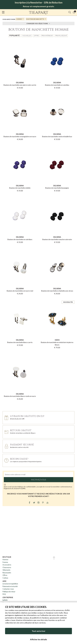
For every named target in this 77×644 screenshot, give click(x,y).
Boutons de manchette (35, 19)
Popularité (14, 36)
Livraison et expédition (10, 584)
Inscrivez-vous (38, 480)
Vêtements (6, 570)
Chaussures (7, 567)
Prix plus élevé (61, 36)
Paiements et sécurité (10, 586)
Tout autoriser (39, 631)
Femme (5, 562)
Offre (36, 36)
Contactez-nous (8, 589)
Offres (5, 575)
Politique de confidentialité (27, 487)
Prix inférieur (47, 36)
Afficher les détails (38, 639)
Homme (19, 19)
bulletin (5, 600)
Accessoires (7, 565)
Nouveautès (7, 573)
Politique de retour (9, 592)
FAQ (4, 594)
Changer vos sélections (37, 23)
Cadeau (5, 578)
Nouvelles (27, 36)
